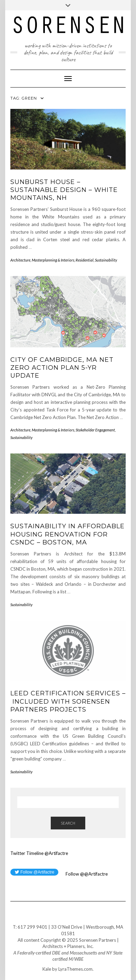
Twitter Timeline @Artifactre (39, 853)
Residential (85, 260)
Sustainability (106, 260)
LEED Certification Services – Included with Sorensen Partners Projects (68, 701)
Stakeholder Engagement (95, 430)
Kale (47, 969)
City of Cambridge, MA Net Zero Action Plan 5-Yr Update (62, 368)
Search (68, 823)
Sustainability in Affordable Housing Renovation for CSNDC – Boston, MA (67, 534)
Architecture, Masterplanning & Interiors (42, 260)
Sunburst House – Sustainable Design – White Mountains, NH (64, 190)
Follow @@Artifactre (86, 874)
